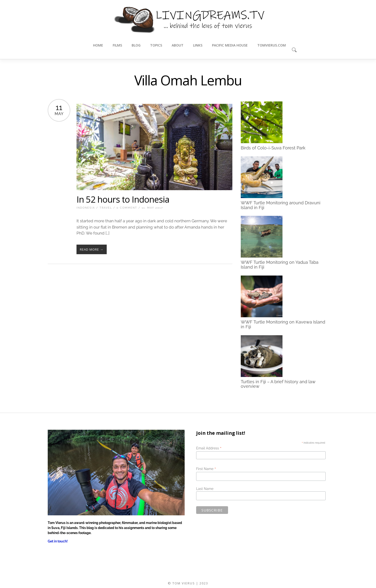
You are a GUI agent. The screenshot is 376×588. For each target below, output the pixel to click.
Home (98, 45)
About (178, 45)
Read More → (92, 249)
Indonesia (86, 208)
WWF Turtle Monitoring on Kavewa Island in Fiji (283, 324)
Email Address (209, 448)
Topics (156, 45)
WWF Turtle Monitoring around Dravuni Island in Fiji (281, 205)
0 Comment (127, 208)
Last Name (205, 489)
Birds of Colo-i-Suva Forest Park (273, 148)
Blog (136, 45)
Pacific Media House (230, 45)
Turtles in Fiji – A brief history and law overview (278, 384)
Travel (106, 208)
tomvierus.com (272, 45)
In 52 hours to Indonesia (123, 199)
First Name (206, 469)
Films (117, 45)
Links (198, 45)
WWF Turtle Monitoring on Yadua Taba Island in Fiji (280, 265)
